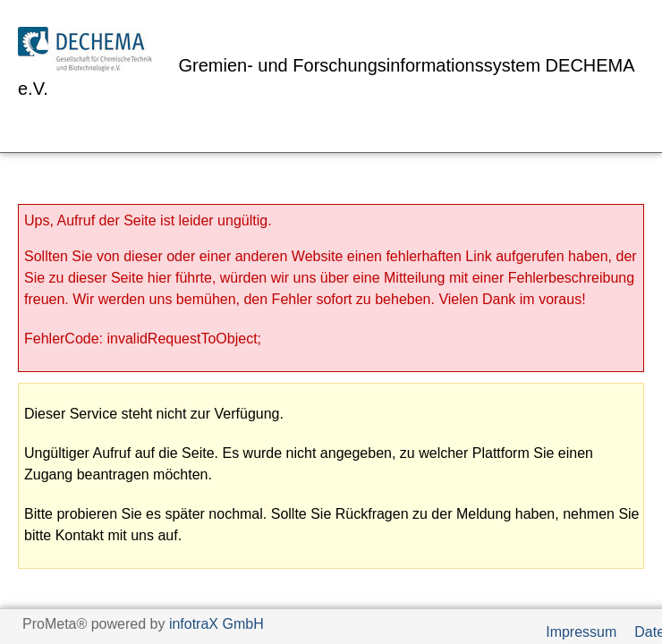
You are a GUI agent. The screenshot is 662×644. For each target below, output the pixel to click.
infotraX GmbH (216, 624)
